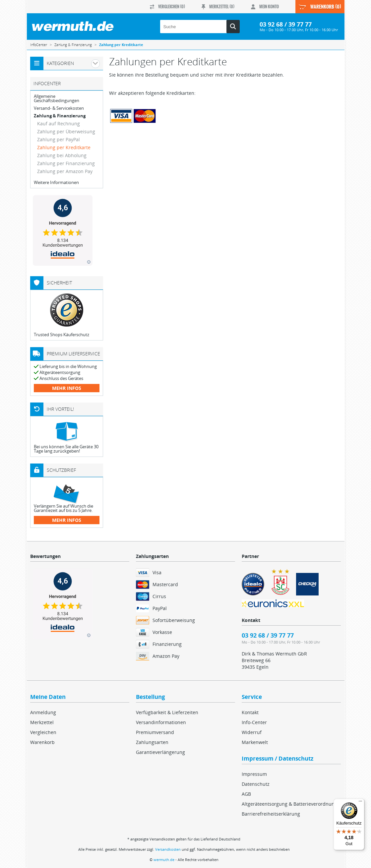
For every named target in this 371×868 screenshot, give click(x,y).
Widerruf (252, 732)
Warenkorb (42, 742)
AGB (246, 794)
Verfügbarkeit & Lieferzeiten (167, 712)
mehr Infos (67, 388)
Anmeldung (43, 712)
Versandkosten (168, 849)
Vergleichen (43, 732)
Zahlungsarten (152, 742)
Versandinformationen (161, 722)
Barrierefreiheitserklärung (271, 814)
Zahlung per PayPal (59, 139)
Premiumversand (155, 732)
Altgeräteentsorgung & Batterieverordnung (289, 804)
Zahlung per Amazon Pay (65, 171)
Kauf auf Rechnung (59, 124)
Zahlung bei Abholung (62, 155)
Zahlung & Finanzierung (60, 116)
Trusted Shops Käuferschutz (62, 335)
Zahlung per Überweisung (66, 131)
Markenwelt (255, 742)
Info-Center (254, 722)
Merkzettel (42, 722)
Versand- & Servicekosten (59, 108)
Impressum (254, 774)
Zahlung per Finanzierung (66, 163)
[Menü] (360, 803)
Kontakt (250, 712)
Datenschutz (256, 784)
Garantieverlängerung (160, 752)
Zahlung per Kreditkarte (64, 147)
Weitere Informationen (56, 183)
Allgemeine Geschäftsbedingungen (57, 98)
